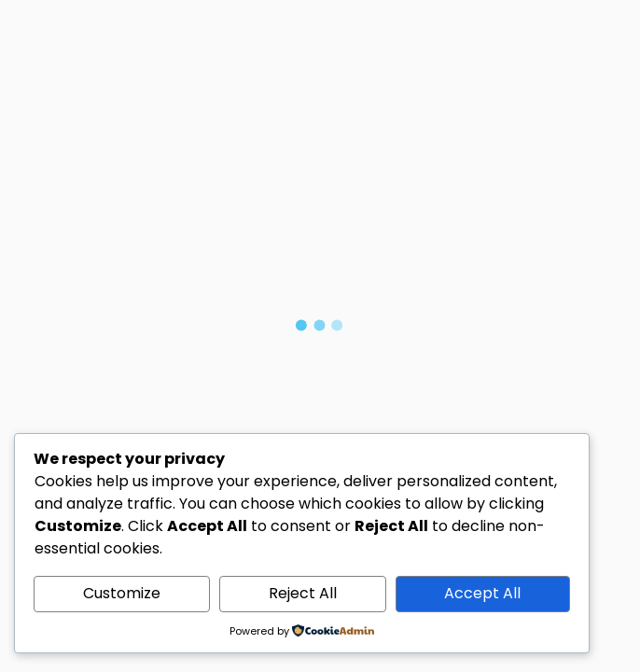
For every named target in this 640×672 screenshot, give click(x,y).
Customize (122, 593)
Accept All (482, 593)
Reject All (303, 593)
